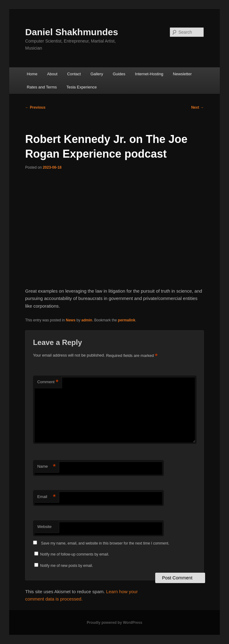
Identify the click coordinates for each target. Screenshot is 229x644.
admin (87, 320)
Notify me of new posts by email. (67, 566)
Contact (74, 74)
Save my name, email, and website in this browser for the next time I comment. (105, 543)
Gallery (97, 74)
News (71, 320)
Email (47, 497)
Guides (119, 74)
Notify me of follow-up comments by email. (75, 554)
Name (47, 467)
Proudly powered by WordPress (114, 623)
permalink (127, 320)
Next (197, 107)
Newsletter (182, 74)
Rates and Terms (42, 87)
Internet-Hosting (149, 74)
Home (32, 74)
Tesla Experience (82, 87)
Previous (35, 107)
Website (45, 527)
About (52, 74)
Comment (48, 382)
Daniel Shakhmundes (71, 32)
